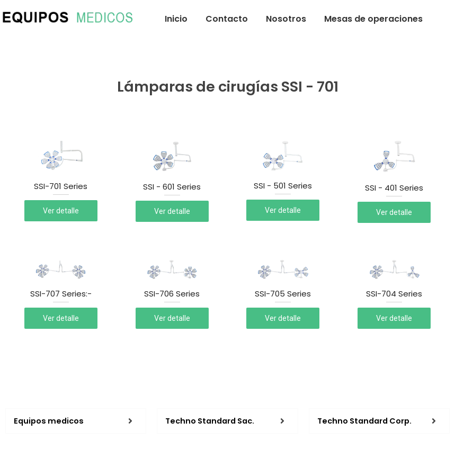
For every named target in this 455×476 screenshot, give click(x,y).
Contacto (227, 19)
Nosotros (286, 19)
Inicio (176, 19)
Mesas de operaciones (373, 19)
